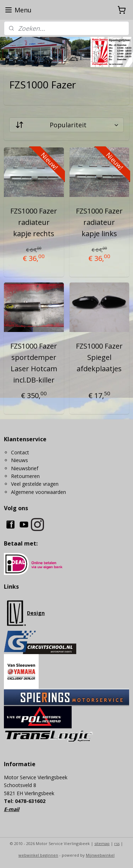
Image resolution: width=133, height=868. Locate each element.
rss (117, 843)
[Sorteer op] (66, 125)
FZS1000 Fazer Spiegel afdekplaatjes (99, 357)
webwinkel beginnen (38, 855)
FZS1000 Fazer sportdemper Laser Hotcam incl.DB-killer (34, 363)
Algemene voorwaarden (38, 492)
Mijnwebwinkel (100, 855)
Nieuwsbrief (25, 468)
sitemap (102, 843)
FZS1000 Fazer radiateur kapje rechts (34, 222)
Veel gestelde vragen (35, 484)
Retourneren (25, 476)
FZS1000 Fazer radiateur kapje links (99, 222)
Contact (20, 452)
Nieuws (20, 460)
